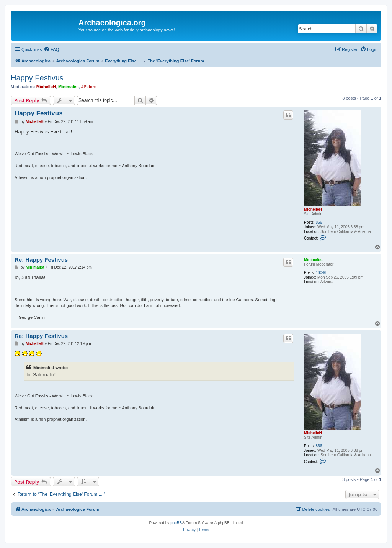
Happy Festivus (37, 78)
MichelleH (46, 87)
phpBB (176, 523)
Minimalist (69, 87)
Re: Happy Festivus (41, 260)
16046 (321, 273)
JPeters (89, 87)
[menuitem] (51, 49)
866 (319, 222)
